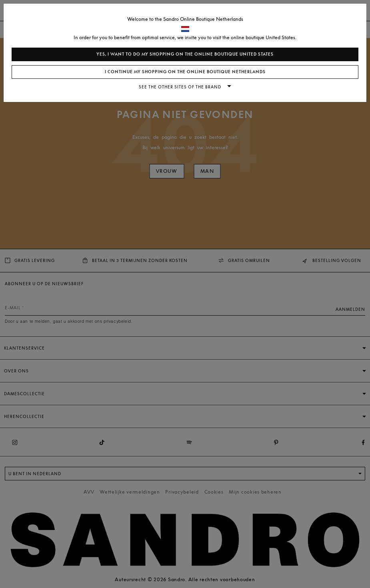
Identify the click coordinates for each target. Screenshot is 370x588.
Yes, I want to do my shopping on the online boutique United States (185, 54)
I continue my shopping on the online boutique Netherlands (185, 72)
